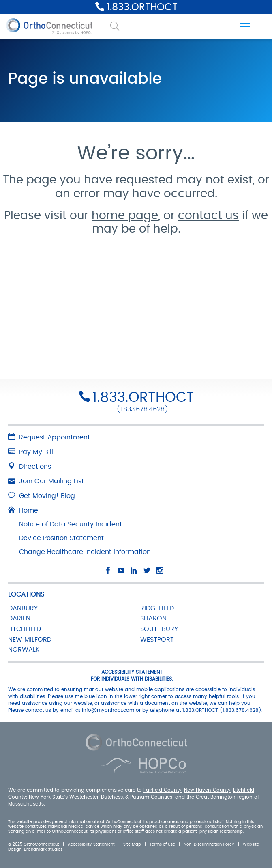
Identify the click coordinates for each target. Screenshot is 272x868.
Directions (30, 467)
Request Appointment (49, 437)
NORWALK (24, 650)
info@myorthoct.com (108, 710)
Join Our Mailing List (46, 481)
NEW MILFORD (30, 640)
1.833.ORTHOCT (142, 7)
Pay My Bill (31, 452)
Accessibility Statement (91, 844)
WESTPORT (157, 640)
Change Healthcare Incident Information (85, 552)
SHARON (153, 618)
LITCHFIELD (25, 629)
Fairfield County (163, 790)
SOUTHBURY (159, 629)
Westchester (84, 797)
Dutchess (112, 797)
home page (125, 216)
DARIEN (19, 618)
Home (23, 510)
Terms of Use (162, 844)
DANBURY (23, 608)
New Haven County (207, 790)
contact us (208, 216)
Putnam (140, 797)
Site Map (132, 844)
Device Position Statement (61, 538)
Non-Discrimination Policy (209, 844)
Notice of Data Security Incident (71, 524)
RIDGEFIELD (157, 608)
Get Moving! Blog (42, 496)
